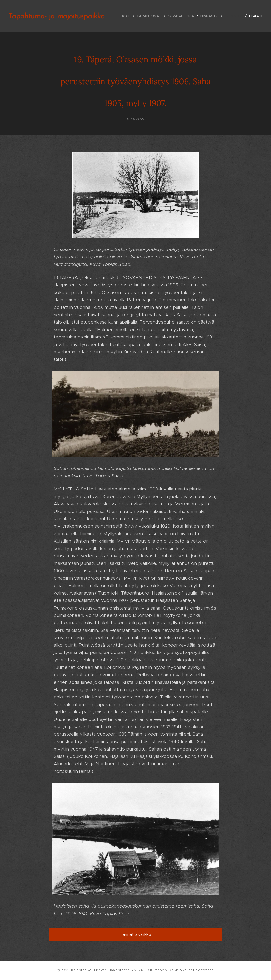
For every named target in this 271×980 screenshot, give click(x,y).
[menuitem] (128, 16)
